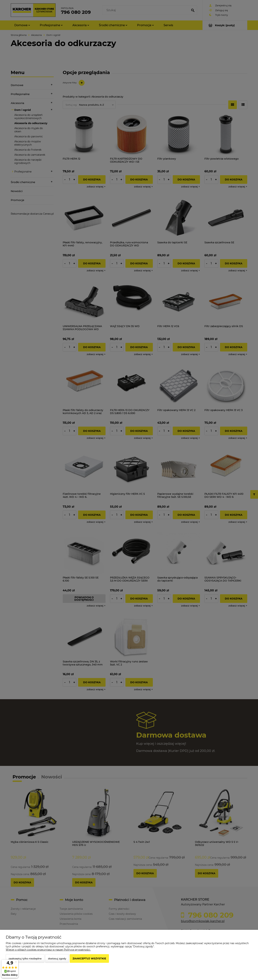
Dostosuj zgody (57, 958)
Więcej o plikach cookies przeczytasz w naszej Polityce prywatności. (48, 950)
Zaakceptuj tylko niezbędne (25, 958)
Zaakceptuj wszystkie (89, 958)
